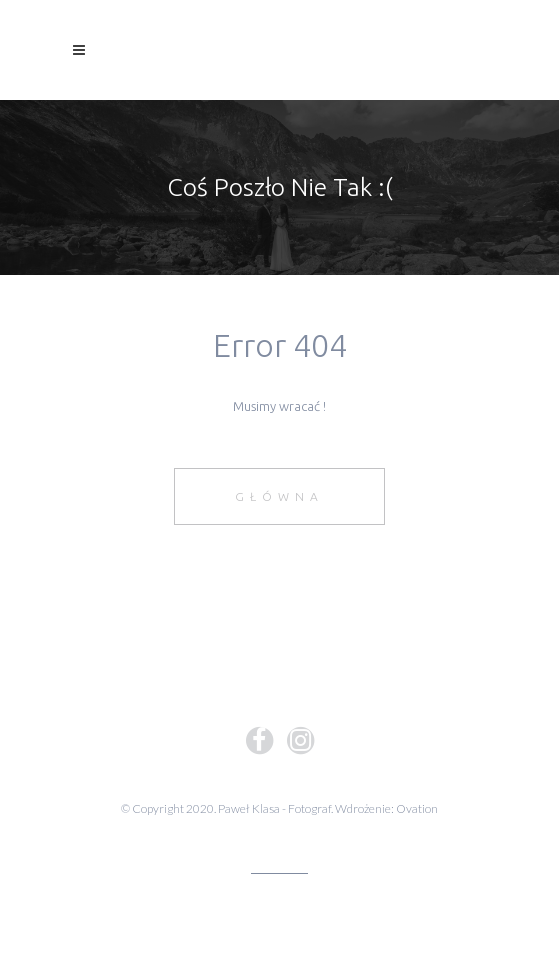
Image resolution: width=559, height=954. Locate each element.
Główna (279, 496)
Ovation (417, 808)
